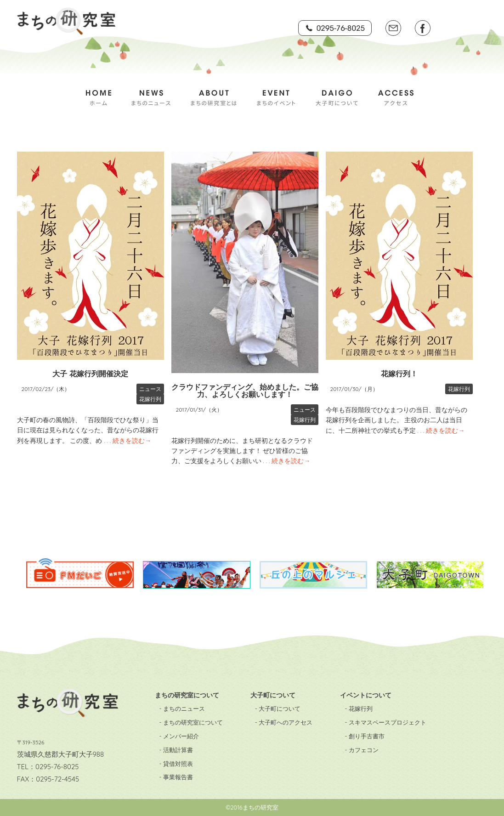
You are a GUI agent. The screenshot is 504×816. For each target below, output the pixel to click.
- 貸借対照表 (176, 764)
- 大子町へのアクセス (284, 722)
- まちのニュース (182, 708)
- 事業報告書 (176, 777)
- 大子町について (278, 708)
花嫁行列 (150, 399)
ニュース (150, 389)
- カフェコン (361, 750)
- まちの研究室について (191, 722)
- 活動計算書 (176, 750)
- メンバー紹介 (179, 736)
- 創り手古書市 (364, 736)
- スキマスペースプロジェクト (385, 722)
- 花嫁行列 (358, 708)
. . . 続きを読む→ (127, 441)
